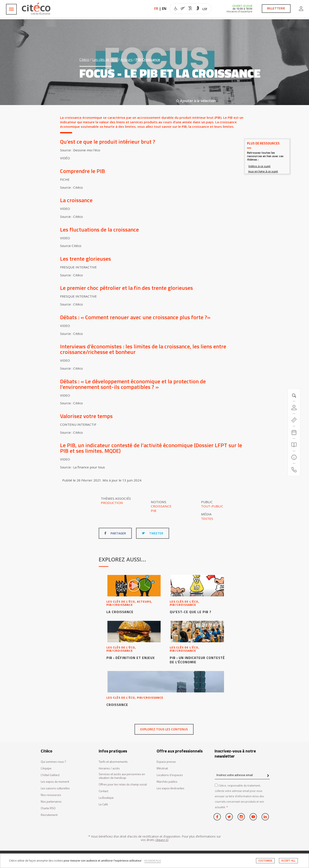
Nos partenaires (51, 802)
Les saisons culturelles (55, 788)
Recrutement (49, 815)
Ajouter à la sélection (196, 101)
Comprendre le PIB (83, 171)
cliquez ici (162, 840)
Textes (207, 519)
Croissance (161, 506)
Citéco (84, 60)
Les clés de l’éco (105, 60)
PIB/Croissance (148, 60)
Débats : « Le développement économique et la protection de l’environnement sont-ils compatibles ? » (133, 384)
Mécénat (162, 768)
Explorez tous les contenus (164, 729)
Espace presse (166, 762)
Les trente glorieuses (86, 259)
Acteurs (126, 60)
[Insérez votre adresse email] (242, 775)
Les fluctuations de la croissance (99, 229)
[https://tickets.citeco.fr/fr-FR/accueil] (294, 420)
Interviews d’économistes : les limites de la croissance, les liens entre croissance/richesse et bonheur (143, 349)
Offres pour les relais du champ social (123, 785)
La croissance (76, 200)
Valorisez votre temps (87, 416)
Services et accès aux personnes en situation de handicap (122, 776)
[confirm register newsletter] (268, 776)
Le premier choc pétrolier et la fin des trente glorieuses (126, 288)
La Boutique (106, 798)
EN (164, 9)
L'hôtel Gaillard (50, 775)
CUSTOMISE (265, 861)
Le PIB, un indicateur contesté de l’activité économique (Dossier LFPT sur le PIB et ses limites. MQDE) (151, 448)
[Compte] (294, 408)
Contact (103, 791)
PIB (154, 511)
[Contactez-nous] (294, 470)
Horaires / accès (109, 768)
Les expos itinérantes (170, 788)
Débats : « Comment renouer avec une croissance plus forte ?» (135, 317)
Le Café (103, 804)
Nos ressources (51, 795)
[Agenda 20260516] (294, 432)
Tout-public (212, 506)
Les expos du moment (55, 782)
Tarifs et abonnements (113, 762)
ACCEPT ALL (288, 861)
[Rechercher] (294, 445)
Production (112, 503)
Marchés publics (167, 782)
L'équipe (46, 768)
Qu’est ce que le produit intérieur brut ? (108, 142)
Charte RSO (48, 808)
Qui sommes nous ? (53, 762)
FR (156, 9)
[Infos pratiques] (294, 457)
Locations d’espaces (170, 775)
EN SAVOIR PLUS (153, 861)
